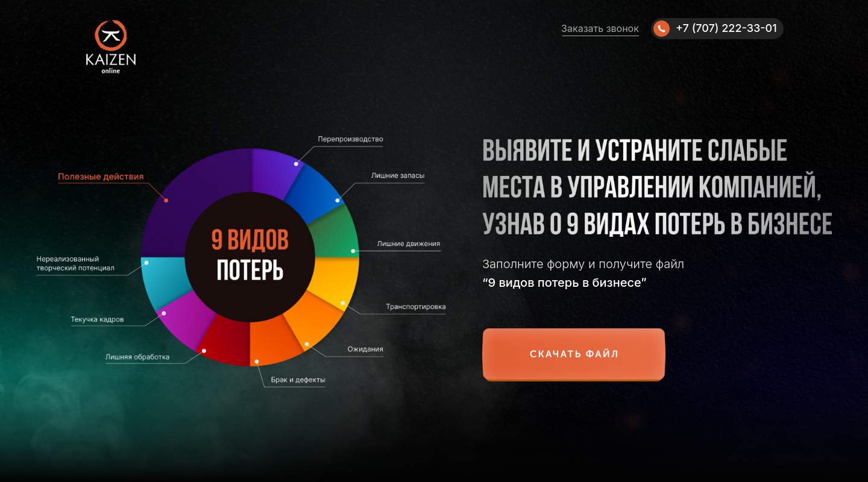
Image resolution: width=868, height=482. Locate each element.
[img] (662, 29)
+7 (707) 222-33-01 (726, 28)
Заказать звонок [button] (600, 28)
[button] (574, 355)
